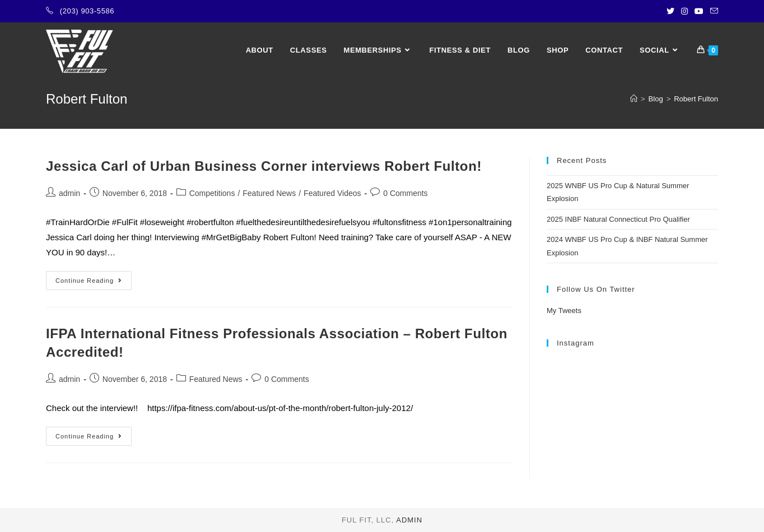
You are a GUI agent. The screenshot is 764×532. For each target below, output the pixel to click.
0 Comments (405, 193)
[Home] (634, 99)
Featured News (269, 193)
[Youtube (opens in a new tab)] (699, 11)
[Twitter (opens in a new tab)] (670, 11)
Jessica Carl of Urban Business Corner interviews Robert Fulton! (264, 166)
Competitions (212, 193)
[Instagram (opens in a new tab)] (684, 11)
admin (69, 193)
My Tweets (564, 311)
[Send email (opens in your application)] (712, 11)
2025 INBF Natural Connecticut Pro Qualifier (618, 219)
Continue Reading (94, 283)
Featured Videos (332, 193)
